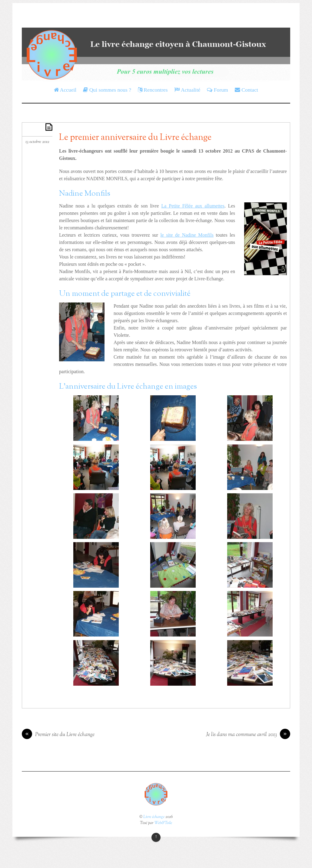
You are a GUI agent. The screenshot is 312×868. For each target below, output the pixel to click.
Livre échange (154, 817)
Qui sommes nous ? (107, 90)
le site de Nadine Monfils (187, 235)
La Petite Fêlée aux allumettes (193, 206)
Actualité (188, 90)
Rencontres (153, 90)
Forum (217, 90)
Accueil (65, 90)
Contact (246, 90)
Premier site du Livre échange (58, 735)
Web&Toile (163, 823)
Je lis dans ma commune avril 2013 (248, 735)
